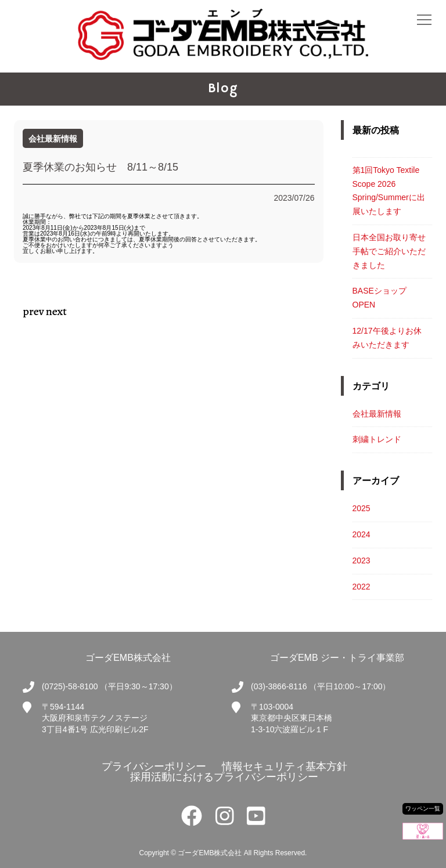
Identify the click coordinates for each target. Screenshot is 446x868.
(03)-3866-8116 (279, 686)
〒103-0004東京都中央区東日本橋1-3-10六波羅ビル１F (292, 718)
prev (33, 311)
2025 (362, 508)
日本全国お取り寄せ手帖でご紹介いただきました (389, 251)
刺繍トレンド (377, 439)
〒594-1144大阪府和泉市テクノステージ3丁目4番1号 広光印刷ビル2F (95, 718)
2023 (362, 560)
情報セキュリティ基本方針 (283, 766)
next (56, 311)
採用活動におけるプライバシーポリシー (223, 777)
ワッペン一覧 (423, 809)
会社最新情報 (377, 414)
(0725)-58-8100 (70, 686)
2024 (362, 534)
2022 (362, 587)
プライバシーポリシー (152, 766)
